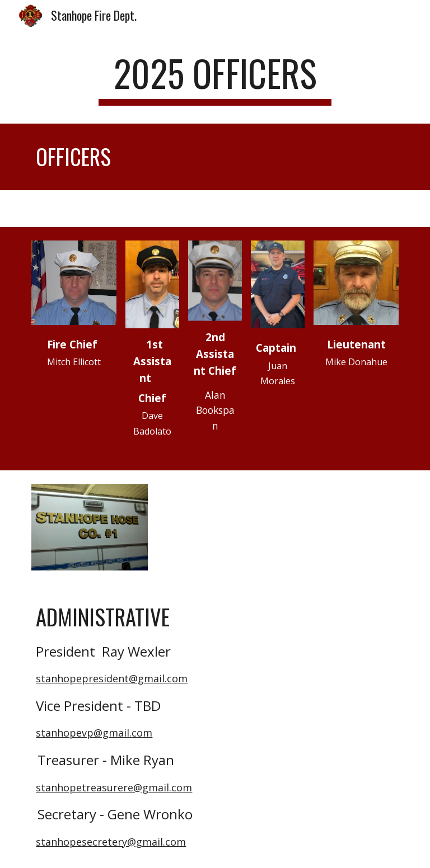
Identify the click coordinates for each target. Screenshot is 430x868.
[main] (215, 79)
